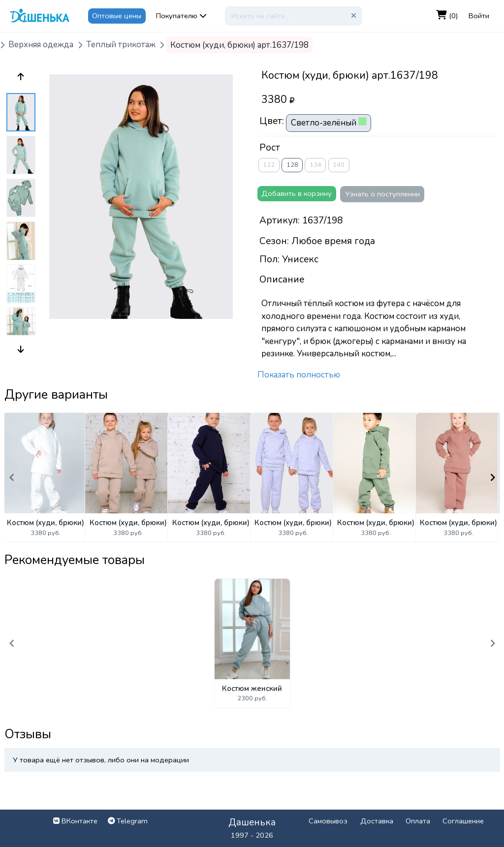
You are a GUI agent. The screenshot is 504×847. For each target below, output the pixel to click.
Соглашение (463, 821)
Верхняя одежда (41, 45)
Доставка (377, 821)
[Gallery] (252, 477)
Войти (479, 16)
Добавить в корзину (297, 193)
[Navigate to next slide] (493, 477)
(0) (447, 16)
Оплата (418, 821)
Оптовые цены (117, 16)
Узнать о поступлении (382, 194)
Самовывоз (328, 821)
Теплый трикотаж (121, 45)
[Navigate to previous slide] (12, 477)
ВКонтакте (75, 821)
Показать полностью (299, 375)
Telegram (128, 821)
